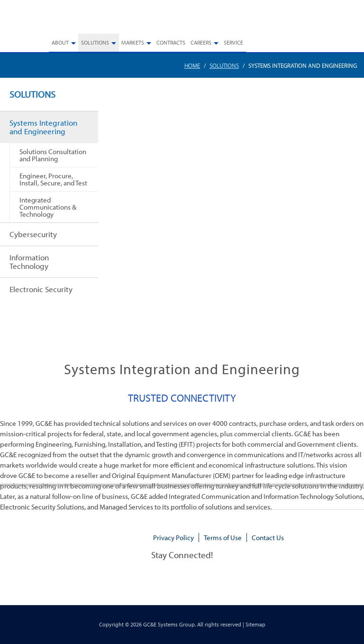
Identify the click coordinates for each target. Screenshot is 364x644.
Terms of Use (223, 538)
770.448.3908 (339, 20)
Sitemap (255, 624)
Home (192, 65)
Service (233, 42)
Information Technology (29, 262)
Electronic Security (41, 289)
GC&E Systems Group (169, 624)
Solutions (224, 65)
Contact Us (268, 538)
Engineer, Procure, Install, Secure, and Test (53, 179)
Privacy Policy (173, 538)
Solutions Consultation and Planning (53, 155)
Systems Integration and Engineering (43, 127)
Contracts (171, 42)
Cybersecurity (33, 234)
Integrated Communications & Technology (48, 207)
